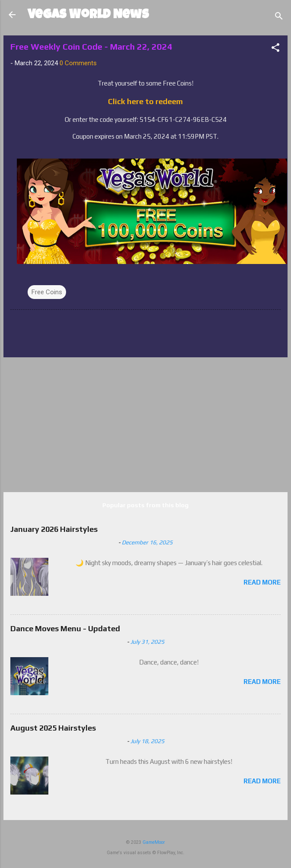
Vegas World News (88, 16)
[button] (275, 49)
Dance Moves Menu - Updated (65, 628)
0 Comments (78, 63)
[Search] (279, 17)
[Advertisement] (145, 425)
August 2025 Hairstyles (53, 728)
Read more (262, 582)
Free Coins (47, 292)
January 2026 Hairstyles (54, 529)
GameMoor (154, 842)
